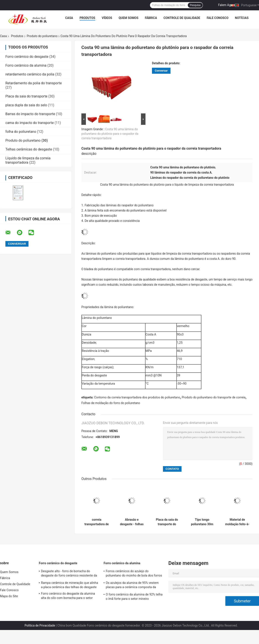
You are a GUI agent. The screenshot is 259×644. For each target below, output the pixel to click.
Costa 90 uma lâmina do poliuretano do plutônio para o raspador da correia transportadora (110, 134)
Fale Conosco (218, 18)
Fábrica (151, 18)
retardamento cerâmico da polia (30, 74)
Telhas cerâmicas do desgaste (29, 149)
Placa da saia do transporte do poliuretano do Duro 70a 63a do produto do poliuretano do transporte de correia (167, 522)
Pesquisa (195, 5)
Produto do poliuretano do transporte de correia (214, 397)
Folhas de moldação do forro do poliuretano (111, 403)
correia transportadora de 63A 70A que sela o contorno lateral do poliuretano (97, 522)
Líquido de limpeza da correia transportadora (28, 160)
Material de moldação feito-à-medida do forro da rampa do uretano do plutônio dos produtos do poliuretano (237, 522)
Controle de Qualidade (182, 18)
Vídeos (107, 18)
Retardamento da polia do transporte (34, 83)
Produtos (88, 18)
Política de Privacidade (40, 625)
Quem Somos (129, 18)
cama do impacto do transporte (30, 123)
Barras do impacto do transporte (30, 114)
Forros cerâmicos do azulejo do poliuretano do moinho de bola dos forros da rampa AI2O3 (134, 574)
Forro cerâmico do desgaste (27, 57)
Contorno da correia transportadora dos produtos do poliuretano (137, 397)
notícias (242, 18)
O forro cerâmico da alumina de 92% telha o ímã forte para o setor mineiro (134, 597)
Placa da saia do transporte (26, 96)
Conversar (161, 71)
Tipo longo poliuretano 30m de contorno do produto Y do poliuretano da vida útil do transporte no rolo (202, 522)
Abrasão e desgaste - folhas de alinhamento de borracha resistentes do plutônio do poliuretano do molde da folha (132, 522)
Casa (69, 18)
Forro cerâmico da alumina (26, 65)
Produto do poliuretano (42, 36)
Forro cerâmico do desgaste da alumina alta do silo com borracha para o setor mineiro (68, 596)
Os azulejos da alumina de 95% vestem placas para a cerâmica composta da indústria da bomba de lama (132, 586)
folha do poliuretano (21, 132)
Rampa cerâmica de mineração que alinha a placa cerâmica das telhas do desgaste (69, 585)
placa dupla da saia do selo (26, 105)
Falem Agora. (227, 5)
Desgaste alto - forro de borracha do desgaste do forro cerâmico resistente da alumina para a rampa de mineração (69, 574)
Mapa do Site (9, 596)
